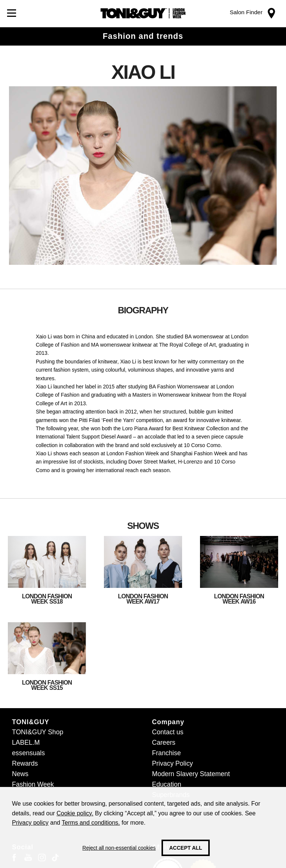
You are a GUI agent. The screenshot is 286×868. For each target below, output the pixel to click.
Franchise (167, 753)
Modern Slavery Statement (191, 774)
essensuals (28, 753)
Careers (164, 743)
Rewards (25, 763)
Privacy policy (30, 823)
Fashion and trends (143, 36)
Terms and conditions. (91, 823)
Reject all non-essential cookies (119, 848)
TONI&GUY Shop (38, 732)
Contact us (168, 732)
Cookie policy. (75, 813)
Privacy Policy (173, 763)
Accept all (185, 848)
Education (167, 784)
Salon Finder (246, 12)
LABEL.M (26, 743)
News (20, 774)
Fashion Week (33, 784)
